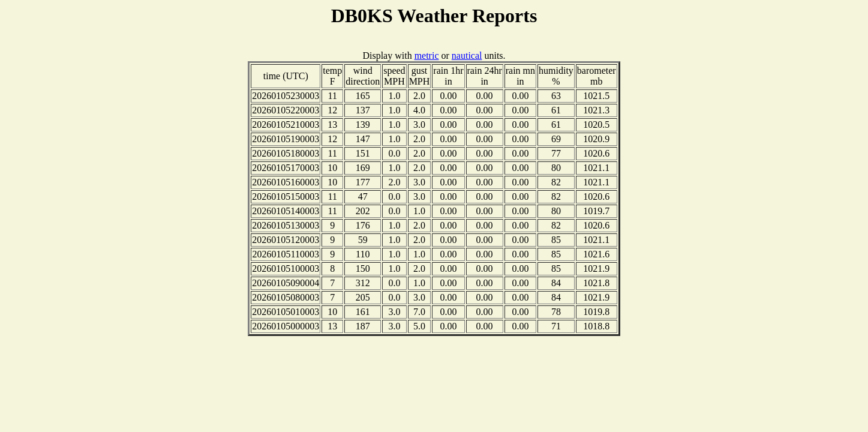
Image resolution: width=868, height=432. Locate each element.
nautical (467, 55)
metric (427, 55)
